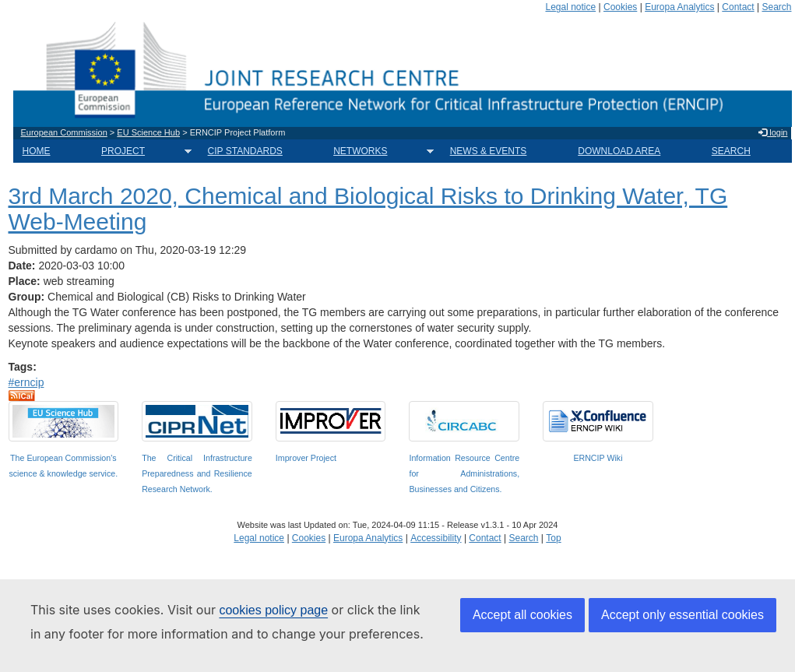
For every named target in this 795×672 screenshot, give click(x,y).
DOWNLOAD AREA (619, 151)
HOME (37, 151)
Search (776, 7)
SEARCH (731, 151)
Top (553, 538)
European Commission (64, 132)
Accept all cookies (522, 615)
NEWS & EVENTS (489, 151)
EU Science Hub (148, 132)
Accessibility (436, 538)
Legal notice (570, 7)
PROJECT (142, 151)
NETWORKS (379, 151)
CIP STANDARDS (245, 151)
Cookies (620, 7)
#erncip (26, 382)
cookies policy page (273, 610)
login (773, 132)
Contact (738, 7)
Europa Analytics (679, 7)
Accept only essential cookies (682, 615)
